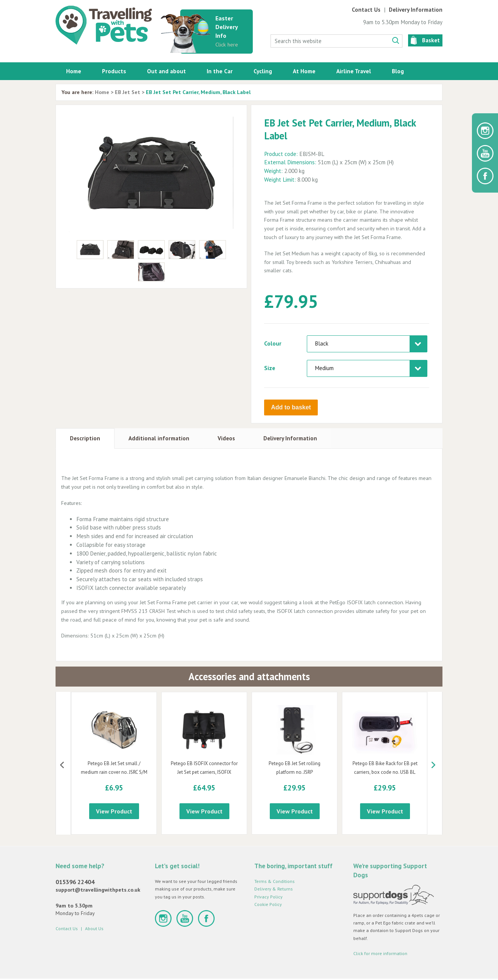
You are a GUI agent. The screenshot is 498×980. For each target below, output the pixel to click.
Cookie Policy (268, 904)
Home (74, 71)
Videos (226, 438)
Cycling (263, 71)
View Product (114, 811)
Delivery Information (416, 10)
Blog (398, 71)
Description (85, 438)
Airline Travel (354, 71)
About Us (94, 928)
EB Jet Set (128, 92)
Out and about (166, 71)
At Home (304, 71)
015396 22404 (75, 882)
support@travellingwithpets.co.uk (98, 890)
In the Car (220, 71)
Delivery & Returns (274, 889)
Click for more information (380, 953)
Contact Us (366, 10)
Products (114, 71)
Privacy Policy (268, 897)
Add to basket (291, 407)
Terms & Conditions (275, 881)
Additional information (159, 438)
